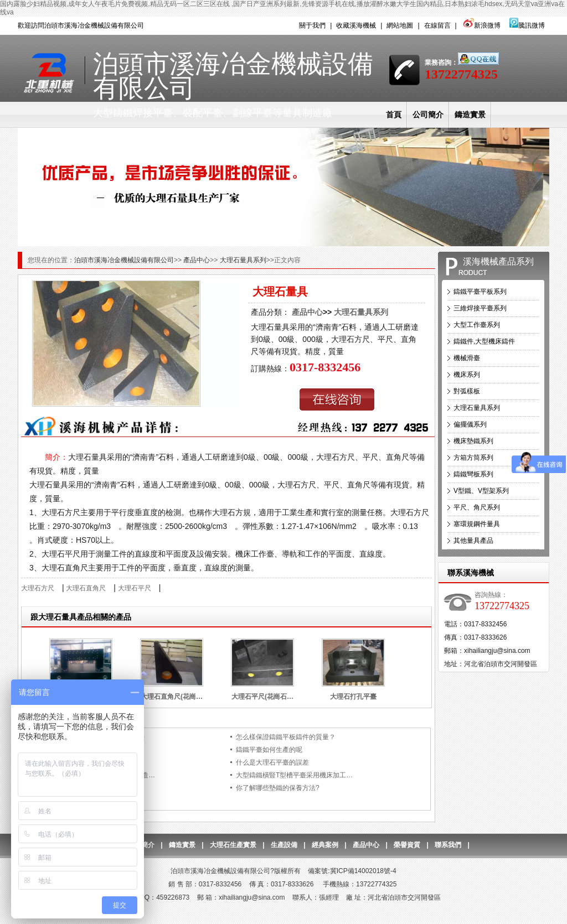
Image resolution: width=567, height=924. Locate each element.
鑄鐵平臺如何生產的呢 (269, 750)
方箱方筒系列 (473, 458)
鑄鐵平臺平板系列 (480, 292)
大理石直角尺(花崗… (172, 697)
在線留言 (437, 25)
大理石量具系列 (243, 260)
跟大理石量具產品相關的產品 (81, 617)
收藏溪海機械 (356, 25)
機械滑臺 (467, 358)
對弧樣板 (467, 391)
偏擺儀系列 (470, 424)
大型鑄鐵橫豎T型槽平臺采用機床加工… (294, 775)
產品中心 (197, 260)
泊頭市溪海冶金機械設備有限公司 (124, 260)
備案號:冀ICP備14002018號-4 (352, 871)
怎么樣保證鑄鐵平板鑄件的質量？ (286, 737)
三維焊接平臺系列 (480, 308)
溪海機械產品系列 (498, 261)
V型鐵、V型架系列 (481, 491)
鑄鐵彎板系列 (473, 474)
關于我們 (312, 25)
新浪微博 (481, 25)
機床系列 (467, 375)
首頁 (394, 115)
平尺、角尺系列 (477, 507)
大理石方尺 (38, 588)
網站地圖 (400, 25)
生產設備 (284, 845)
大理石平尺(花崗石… (262, 697)
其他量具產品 (473, 541)
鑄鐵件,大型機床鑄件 (484, 341)
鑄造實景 (470, 115)
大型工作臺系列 (477, 325)
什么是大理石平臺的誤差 (272, 762)
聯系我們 (448, 845)
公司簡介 (428, 115)
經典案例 (325, 845)
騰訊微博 (527, 25)
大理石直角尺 (86, 588)
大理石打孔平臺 (353, 697)
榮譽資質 (407, 845)
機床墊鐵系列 (473, 441)
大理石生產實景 (233, 845)
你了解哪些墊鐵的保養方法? (278, 788)
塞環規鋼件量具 (477, 524)
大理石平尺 (135, 588)
